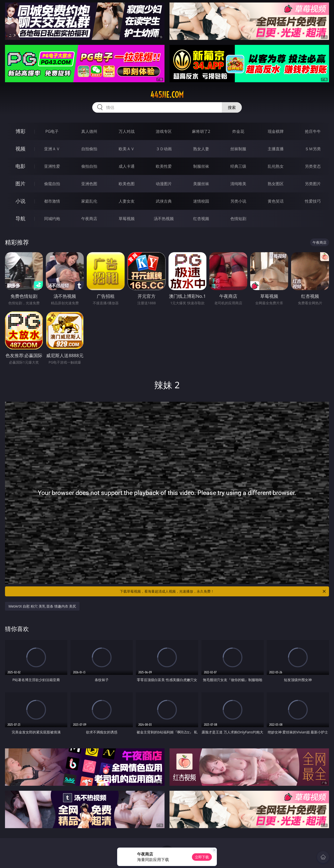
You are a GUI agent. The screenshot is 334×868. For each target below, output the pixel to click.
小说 (20, 201)
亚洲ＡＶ (52, 149)
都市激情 (52, 201)
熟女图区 (276, 184)
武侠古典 (164, 201)
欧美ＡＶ (127, 149)
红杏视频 (201, 219)
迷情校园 (201, 201)
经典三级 (238, 166)
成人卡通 (127, 166)
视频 (20, 149)
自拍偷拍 (89, 149)
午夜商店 (89, 219)
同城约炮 (52, 219)
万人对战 (127, 131)
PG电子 (52, 131)
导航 (20, 218)
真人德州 (89, 131)
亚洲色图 (89, 184)
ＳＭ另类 (313, 149)
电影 (20, 166)
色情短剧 (238, 219)
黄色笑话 (276, 201)
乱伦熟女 (276, 166)
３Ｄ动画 (164, 149)
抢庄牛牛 (313, 131)
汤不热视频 (164, 219)
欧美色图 (127, 184)
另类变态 (313, 166)
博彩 (20, 131)
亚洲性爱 (52, 166)
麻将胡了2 (201, 131)
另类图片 (313, 184)
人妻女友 (127, 201)
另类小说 (238, 201)
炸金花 (238, 131)
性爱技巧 (313, 201)
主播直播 (276, 149)
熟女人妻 (201, 149)
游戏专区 (164, 131)
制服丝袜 (201, 166)
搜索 (232, 107)
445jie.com (167, 95)
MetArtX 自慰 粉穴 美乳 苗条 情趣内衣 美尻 (42, 606)
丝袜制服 (238, 149)
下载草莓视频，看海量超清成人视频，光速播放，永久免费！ (223, 591)
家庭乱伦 (89, 201)
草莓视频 (127, 219)
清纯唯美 (238, 184)
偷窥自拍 (52, 184)
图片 (20, 184)
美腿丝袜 (201, 184)
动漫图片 (164, 184)
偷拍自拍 (89, 166)
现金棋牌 (276, 131)
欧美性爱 (164, 166)
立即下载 (202, 857)
